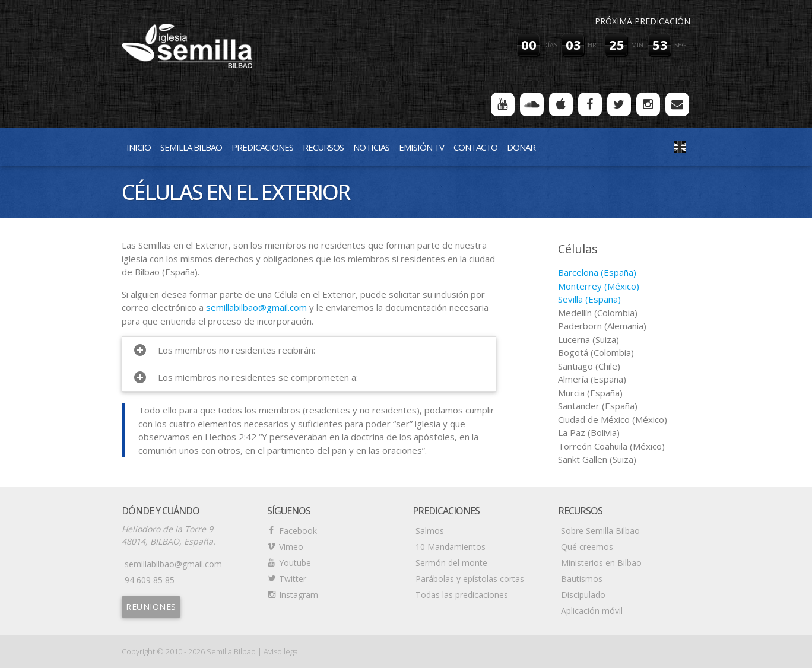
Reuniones (151, 607)
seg (681, 45)
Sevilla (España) (589, 299)
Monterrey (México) (599, 286)
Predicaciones (262, 147)
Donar (521, 147)
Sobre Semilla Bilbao (600, 531)
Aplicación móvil (592, 611)
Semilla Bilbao (191, 147)
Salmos (430, 531)
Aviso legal (282, 651)
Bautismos (582, 579)
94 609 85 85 (150, 580)
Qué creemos (587, 547)
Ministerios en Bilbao (601, 563)
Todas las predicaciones (462, 595)
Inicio (139, 147)
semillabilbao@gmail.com (256, 307)
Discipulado (583, 595)
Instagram (299, 595)
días (550, 45)
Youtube (295, 563)
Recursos (323, 147)
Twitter (293, 579)
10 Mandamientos (451, 547)
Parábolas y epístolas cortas (470, 579)
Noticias (371, 147)
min (637, 45)
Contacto (475, 147)
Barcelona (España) (597, 272)
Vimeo (291, 547)
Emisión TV (421, 147)
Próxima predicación (643, 21)
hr (592, 45)
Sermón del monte (451, 563)
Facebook (298, 531)
